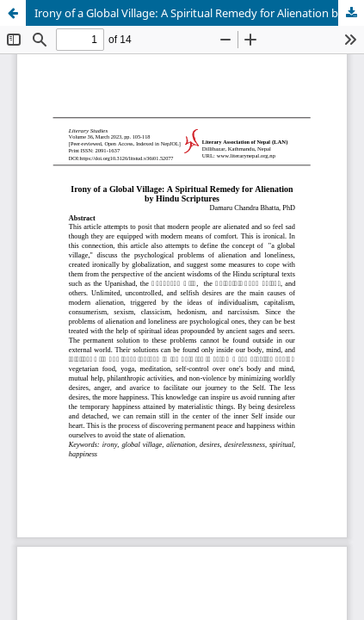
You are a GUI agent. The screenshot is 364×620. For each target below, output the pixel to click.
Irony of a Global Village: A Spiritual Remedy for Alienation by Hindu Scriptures (199, 13)
